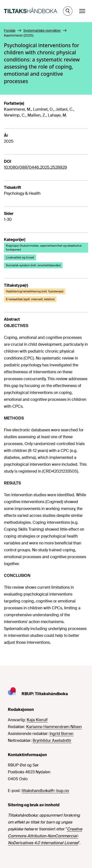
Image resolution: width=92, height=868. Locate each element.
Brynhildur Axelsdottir (52, 741)
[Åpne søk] (68, 11)
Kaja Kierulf (37, 720)
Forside (10, 30)
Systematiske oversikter (42, 30)
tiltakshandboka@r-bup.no (45, 791)
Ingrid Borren (61, 734)
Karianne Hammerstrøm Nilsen (54, 727)
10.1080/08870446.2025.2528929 (35, 167)
